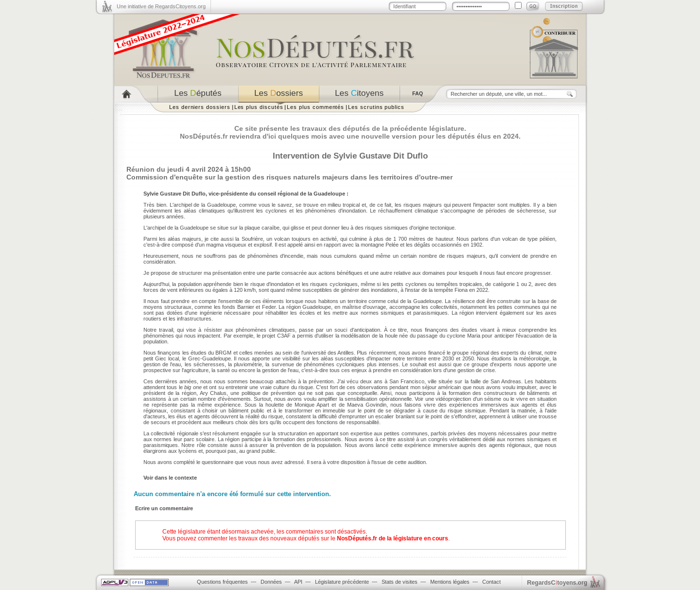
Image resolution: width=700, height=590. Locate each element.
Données (271, 582)
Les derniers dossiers (200, 107)
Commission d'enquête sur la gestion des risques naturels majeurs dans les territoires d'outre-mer (289, 177)
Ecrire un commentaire (164, 508)
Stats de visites (400, 582)
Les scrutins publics (376, 107)
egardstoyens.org (557, 582)
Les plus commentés (315, 107)
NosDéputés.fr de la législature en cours (393, 538)
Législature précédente (342, 582)
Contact (491, 582)
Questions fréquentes (222, 582)
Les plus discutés (259, 107)
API (298, 582)
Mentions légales (450, 582)
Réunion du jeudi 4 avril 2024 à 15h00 (189, 169)
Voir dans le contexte (170, 478)
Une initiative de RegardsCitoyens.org (161, 6)
